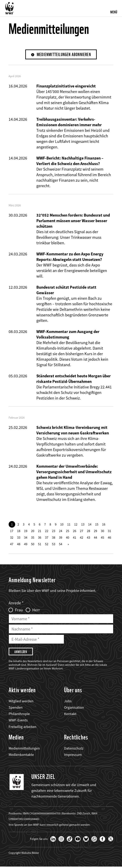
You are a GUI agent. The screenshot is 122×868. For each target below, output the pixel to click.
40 (68, 538)
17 (12, 531)
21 (40, 531)
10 (62, 525)
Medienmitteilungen (24, 749)
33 (19, 538)
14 (90, 525)
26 (75, 531)
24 (61, 531)
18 (19, 531)
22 (47, 531)
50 (33, 544)
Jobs (68, 702)
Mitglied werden (21, 702)
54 (61, 544)
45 (102, 538)
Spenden (16, 709)
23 (54, 531)
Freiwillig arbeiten (22, 728)
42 (82, 538)
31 (109, 531)
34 (26, 538)
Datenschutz (74, 749)
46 (109, 538)
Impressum (73, 756)
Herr (36, 610)
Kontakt (70, 715)
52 (47, 544)
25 (68, 531)
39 (61, 538)
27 (82, 531)
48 (19, 544)
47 (12, 544)
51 (40, 544)
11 (69, 525)
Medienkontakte (21, 756)
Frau (19, 610)
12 (76, 525)
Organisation (74, 709)
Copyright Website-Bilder (24, 854)
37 (47, 538)
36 (40, 538)
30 (102, 531)
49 (26, 544)
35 (33, 538)
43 (89, 538)
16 (104, 525)
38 (54, 538)
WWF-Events (18, 721)
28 (89, 531)
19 (26, 531)
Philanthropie (19, 715)
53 (54, 544)
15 (97, 525)
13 (83, 525)
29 (96, 531)
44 (96, 538)
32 (12, 538)
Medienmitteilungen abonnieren (64, 55)
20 (33, 531)
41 (75, 538)
